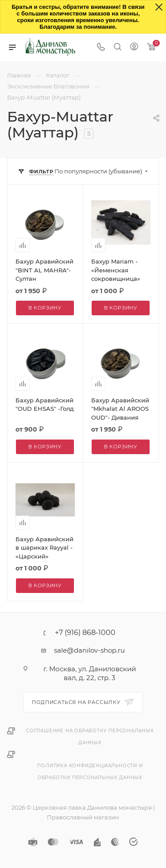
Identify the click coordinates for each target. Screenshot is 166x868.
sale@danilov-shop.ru (89, 650)
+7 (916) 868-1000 (85, 633)
